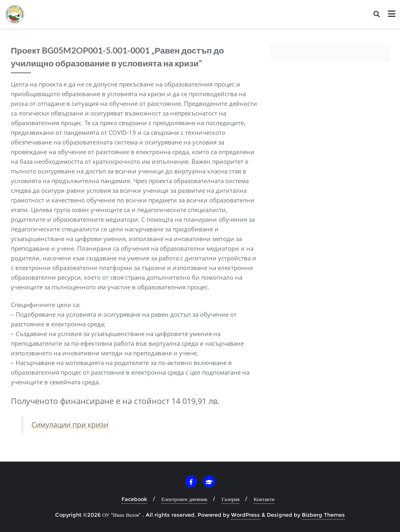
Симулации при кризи (70, 425)
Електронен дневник (185, 499)
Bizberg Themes (323, 515)
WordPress (245, 515)
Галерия (230, 499)
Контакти (264, 499)
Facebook (134, 499)
